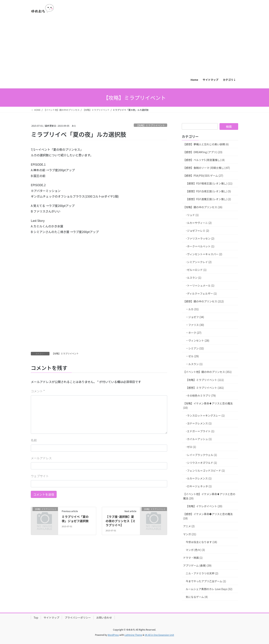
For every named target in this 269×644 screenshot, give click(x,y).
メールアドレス (41, 458)
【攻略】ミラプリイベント (151, 125)
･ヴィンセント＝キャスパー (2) (204, 254)
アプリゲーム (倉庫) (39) (197, 565)
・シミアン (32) (195, 348)
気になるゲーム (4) (197, 597)
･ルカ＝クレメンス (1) (199, 478)
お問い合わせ (104, 618)
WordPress (113, 635)
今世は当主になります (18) (201, 542)
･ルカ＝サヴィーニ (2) (199, 223)
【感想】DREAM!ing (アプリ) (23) (203, 152)
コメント (38, 391)
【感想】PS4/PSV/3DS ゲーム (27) (203, 176)
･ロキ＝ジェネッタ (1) (199, 486)
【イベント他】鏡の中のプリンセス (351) (207, 372)
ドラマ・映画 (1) (193, 558)
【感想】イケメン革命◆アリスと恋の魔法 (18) (208, 516)
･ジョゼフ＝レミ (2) (197, 231)
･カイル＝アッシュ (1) (199, 439)
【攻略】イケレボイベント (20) (204, 506)
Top (36, 618)
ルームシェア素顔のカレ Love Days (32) (209, 589)
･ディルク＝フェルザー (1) (201, 293)
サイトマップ (51, 618)
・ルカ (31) (192, 309)
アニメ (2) (189, 526)
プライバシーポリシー (78, 618)
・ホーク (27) (194, 333)
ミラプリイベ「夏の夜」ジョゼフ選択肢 (75, 519)
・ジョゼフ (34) (195, 317)
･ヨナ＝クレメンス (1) (199, 423)
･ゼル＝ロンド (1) (196, 270)
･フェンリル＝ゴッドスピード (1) (205, 471)
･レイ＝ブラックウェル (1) (201, 455)
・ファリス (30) (195, 325)
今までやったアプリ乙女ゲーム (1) (206, 581)
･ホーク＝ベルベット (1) (200, 246)
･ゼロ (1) (191, 447)
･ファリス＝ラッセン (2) (200, 238)
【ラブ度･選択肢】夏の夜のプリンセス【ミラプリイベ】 (120, 521)
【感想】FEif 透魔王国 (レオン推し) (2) (208, 199)
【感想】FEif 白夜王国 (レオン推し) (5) (208, 191)
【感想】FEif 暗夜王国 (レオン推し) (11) (209, 183)
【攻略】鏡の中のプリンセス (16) (203, 207)
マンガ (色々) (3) (195, 550)
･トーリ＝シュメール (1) (200, 285)
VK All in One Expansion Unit (159, 635)
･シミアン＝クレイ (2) (199, 262)
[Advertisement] (134, 46)
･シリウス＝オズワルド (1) (201, 463)
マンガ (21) (190, 534)
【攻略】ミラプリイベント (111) (205, 380)
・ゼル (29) (192, 356)
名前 (34, 440)
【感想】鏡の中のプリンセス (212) (203, 301)
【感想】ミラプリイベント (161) (205, 388)
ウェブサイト (40, 476)
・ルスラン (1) (194, 364)
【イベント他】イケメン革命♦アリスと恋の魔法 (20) (209, 496)
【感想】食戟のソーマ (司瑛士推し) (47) (207, 168)
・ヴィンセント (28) (197, 340)
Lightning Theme (133, 635)
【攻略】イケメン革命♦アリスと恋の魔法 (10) (208, 405)
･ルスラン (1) (193, 278)
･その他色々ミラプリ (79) (201, 396)
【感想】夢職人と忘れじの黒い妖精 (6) (206, 144)
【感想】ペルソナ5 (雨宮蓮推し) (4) (204, 160)
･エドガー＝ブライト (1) (200, 431)
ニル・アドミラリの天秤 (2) (202, 573)
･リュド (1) (192, 215)
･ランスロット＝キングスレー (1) (205, 415)
